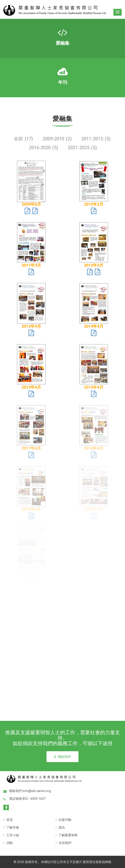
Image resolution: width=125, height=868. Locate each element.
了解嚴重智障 (67, 835)
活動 (8, 843)
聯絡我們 (62, 757)
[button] (118, 12)
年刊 (63, 82)
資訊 (60, 827)
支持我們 (63, 843)
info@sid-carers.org (37, 791)
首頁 (8, 820)
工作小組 (11, 835)
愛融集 (63, 43)
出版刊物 (63, 820)
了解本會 (11, 827)
